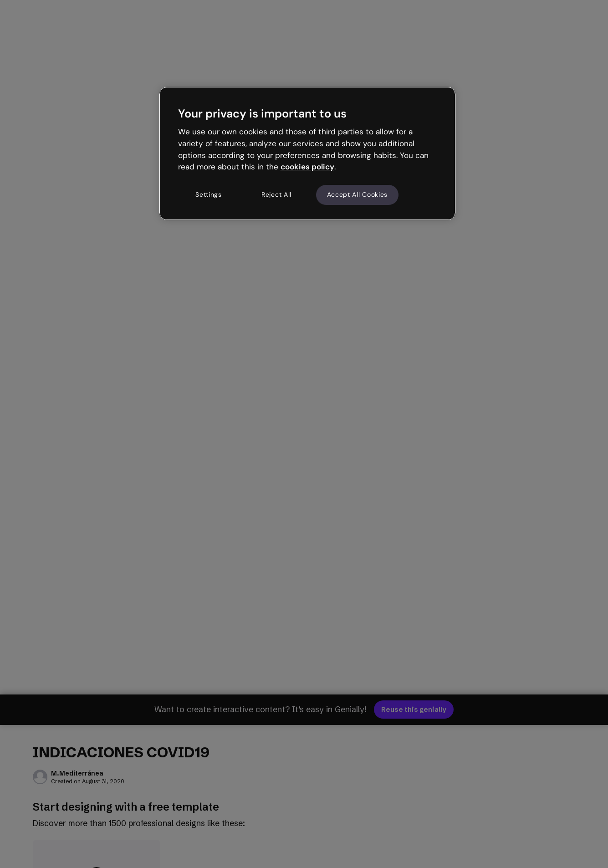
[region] (307, 153)
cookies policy (307, 167)
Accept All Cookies (358, 194)
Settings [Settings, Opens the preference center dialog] (209, 194)
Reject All (276, 194)
